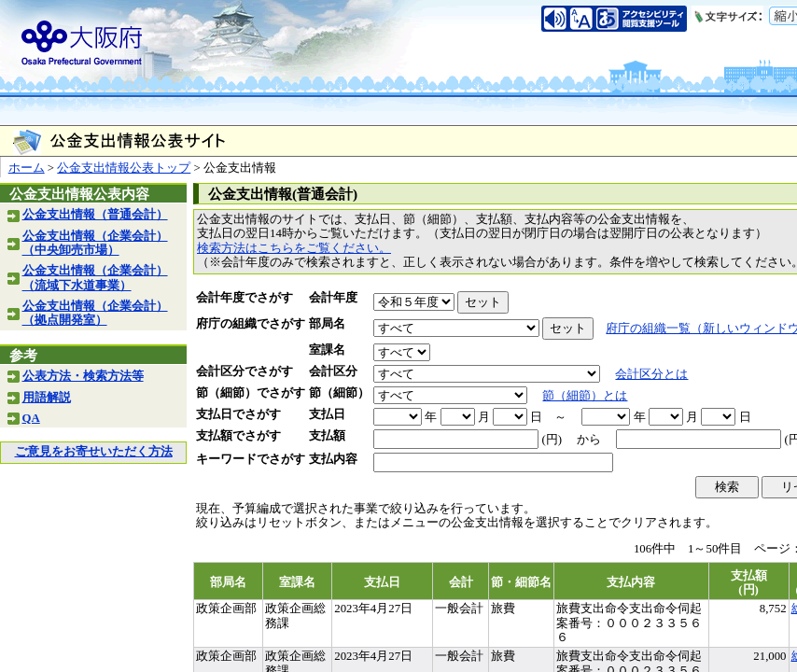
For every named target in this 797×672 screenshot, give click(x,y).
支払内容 (333, 459)
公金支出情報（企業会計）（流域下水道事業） (95, 278)
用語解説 (47, 398)
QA (31, 418)
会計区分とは (651, 374)
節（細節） (339, 393)
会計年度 (333, 298)
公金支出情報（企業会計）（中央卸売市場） (95, 243)
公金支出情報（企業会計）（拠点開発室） (95, 313)
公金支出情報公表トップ (124, 168)
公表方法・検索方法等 (83, 376)
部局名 (327, 324)
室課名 (327, 350)
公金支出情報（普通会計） (95, 215)
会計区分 (333, 371)
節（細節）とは (585, 396)
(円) (552, 440)
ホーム (27, 168)
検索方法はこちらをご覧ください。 (294, 248)
